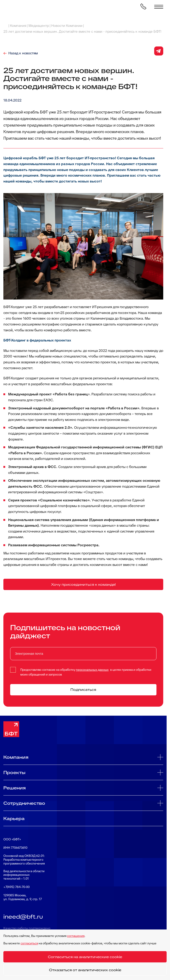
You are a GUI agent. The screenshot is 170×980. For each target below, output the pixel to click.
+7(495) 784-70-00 (16, 887)
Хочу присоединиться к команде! (83, 585)
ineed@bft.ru (23, 917)
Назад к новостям (23, 53)
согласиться (29, 943)
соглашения (76, 936)
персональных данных (92, 670)
